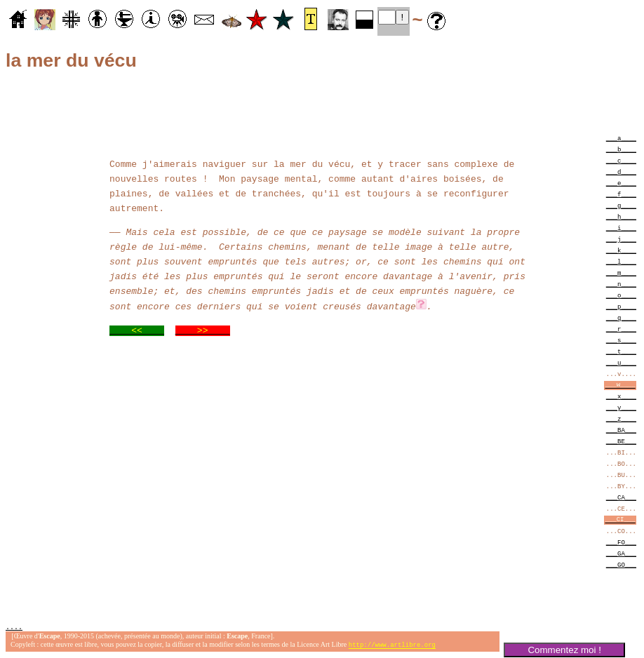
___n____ (621, 284)
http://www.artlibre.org (392, 646)
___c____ (621, 160)
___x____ (621, 396)
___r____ (621, 329)
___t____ (621, 351)
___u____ (621, 362)
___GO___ (621, 564)
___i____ (621, 228)
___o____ (621, 295)
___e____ (621, 183)
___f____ (621, 194)
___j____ (621, 239)
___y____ (621, 407)
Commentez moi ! (564, 650)
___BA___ (621, 430)
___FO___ (621, 542)
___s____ (621, 340)
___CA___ (621, 497)
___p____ (621, 306)
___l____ (621, 261)
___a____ (621, 138)
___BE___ (621, 441)
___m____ (621, 273)
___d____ (621, 172)
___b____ (621, 149)
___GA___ (621, 553)
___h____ (621, 216)
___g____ (621, 205)
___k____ (621, 250)
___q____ (621, 317)
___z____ (621, 418)
